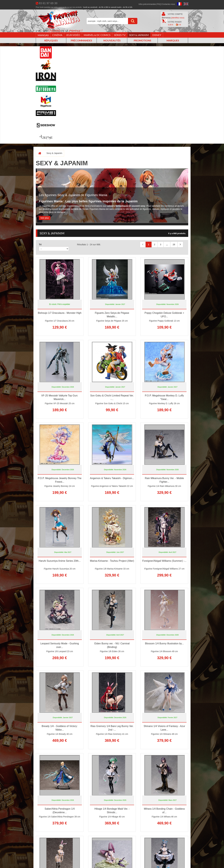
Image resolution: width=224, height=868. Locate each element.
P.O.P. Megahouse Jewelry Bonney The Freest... (60, 480)
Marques (173, 40)
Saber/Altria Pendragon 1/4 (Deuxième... (60, 811)
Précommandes (81, 40)
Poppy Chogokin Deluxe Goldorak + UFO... (164, 315)
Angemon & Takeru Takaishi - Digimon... (112, 478)
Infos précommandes (147, 4)
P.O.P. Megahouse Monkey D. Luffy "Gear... (164, 397)
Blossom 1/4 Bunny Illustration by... (164, 643)
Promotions (142, 40)
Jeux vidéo (73, 35)
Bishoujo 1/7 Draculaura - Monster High (60, 313)
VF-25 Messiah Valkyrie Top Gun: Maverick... (60, 397)
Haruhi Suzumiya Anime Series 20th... (60, 561)
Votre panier (172, 23)
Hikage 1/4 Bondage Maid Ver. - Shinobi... (112, 811)
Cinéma (57, 35)
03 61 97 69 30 (48, 3)
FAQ (159, 4)
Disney (157, 35)
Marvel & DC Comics (97, 35)
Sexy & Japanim (139, 35)
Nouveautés (112, 40)
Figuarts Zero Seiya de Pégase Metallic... (112, 315)
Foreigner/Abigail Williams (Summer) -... (164, 561)
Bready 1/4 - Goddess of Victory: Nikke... (60, 728)
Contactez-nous (168, 4)
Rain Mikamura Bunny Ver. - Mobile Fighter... (164, 480)
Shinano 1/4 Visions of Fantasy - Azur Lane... (164, 728)
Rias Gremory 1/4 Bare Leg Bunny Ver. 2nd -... (112, 728)
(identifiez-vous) (178, 18)
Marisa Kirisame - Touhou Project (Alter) (112, 561)
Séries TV (120, 35)
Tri (40, 245)
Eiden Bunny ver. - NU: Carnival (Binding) (112, 645)
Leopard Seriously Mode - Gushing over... (60, 645)
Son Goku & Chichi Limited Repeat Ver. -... (112, 397)
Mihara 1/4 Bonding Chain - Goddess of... (164, 811)
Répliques (51, 40)
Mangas (43, 35)
